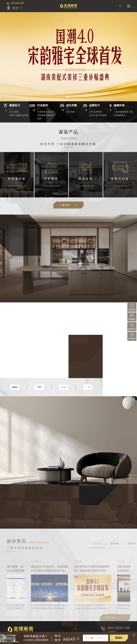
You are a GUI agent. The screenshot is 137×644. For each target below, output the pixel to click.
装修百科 (132, 543)
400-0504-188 (17, 3)
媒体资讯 (16, 541)
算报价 (119, 638)
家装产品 (68, 132)
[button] (67, 97)
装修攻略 (114, 543)
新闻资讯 (97, 543)
